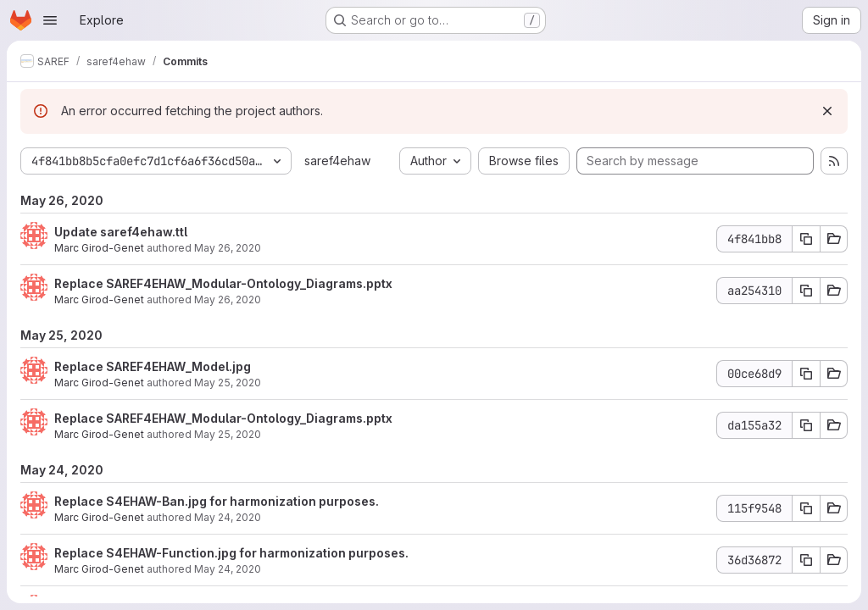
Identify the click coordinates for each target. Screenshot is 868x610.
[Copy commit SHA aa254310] (806, 291)
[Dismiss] (827, 111)
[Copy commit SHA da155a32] (806, 425)
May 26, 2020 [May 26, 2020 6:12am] (228, 299)
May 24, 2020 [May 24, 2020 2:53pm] (228, 517)
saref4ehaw (337, 161)
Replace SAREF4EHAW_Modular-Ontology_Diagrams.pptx (223, 283)
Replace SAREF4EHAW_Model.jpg (153, 366)
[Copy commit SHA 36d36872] (806, 560)
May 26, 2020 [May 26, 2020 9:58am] (228, 248)
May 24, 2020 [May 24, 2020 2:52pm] (228, 569)
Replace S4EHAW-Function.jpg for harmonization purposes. (231, 553)
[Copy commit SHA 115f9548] (806, 508)
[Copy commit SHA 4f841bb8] (806, 239)
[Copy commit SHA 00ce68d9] (806, 374)
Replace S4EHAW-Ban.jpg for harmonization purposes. (217, 501)
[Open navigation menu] (50, 20)
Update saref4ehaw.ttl (121, 232)
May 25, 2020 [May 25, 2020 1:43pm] (228, 383)
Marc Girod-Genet (99, 248)
